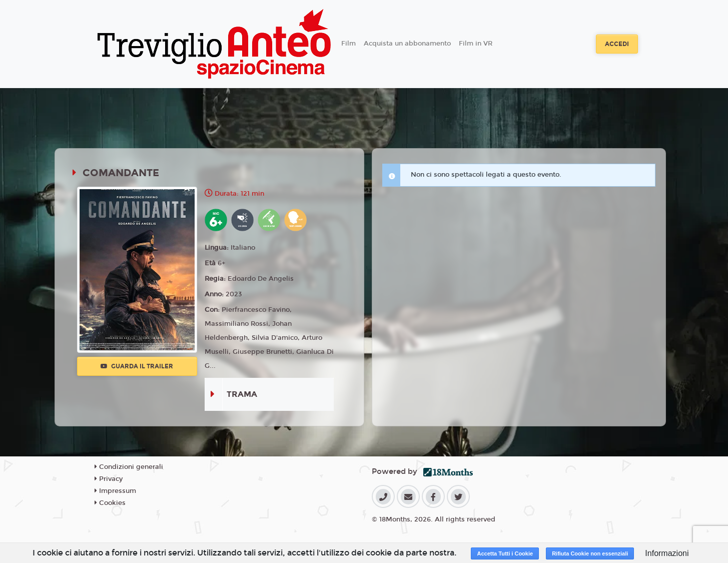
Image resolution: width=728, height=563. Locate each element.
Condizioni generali (129, 467)
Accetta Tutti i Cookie (505, 553)
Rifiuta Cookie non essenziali (590, 553)
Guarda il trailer (137, 366)
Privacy (109, 479)
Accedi (617, 44)
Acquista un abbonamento (407, 44)
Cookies (110, 503)
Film (348, 44)
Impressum (115, 491)
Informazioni (667, 553)
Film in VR (476, 44)
